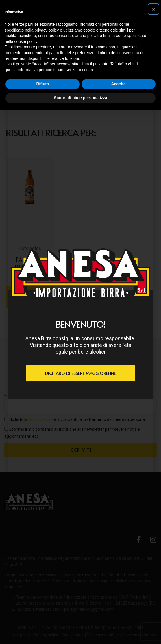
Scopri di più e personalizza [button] (80, 98)
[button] (153, 9)
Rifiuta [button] (42, 84)
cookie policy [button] (26, 41)
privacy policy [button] (47, 30)
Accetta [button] (118, 84)
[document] (80, 322)
